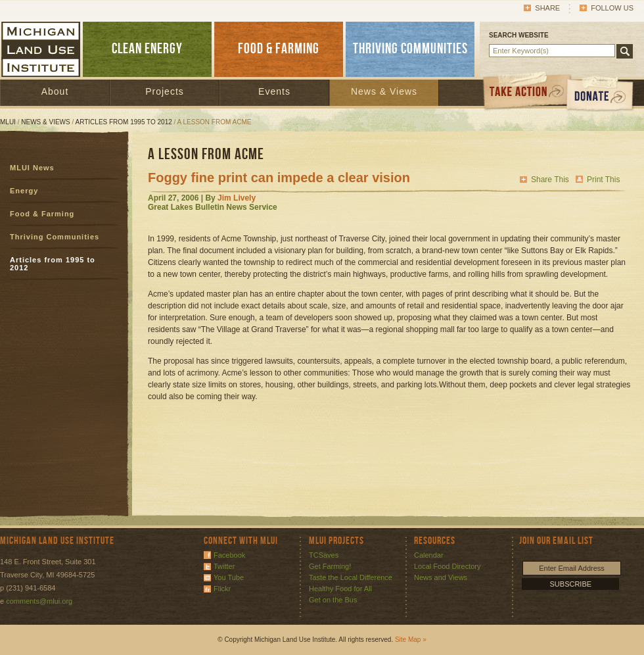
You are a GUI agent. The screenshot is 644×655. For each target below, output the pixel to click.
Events (274, 91)
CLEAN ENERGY (147, 49)
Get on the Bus (333, 600)
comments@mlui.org (39, 601)
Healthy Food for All (340, 589)
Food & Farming (42, 214)
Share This (550, 180)
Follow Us (612, 8)
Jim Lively (237, 198)
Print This (603, 180)
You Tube (229, 577)
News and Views (441, 577)
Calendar (429, 555)
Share (547, 8)
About (55, 91)
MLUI (8, 122)
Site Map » (411, 640)
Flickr (222, 589)
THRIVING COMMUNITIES (410, 49)
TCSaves (324, 555)
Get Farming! (330, 566)
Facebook (229, 555)
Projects (165, 91)
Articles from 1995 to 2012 (124, 122)
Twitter (224, 566)
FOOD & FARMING (279, 49)
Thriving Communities (55, 237)
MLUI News (32, 168)
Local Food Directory (448, 566)
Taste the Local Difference (351, 577)
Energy (24, 191)
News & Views (384, 91)
